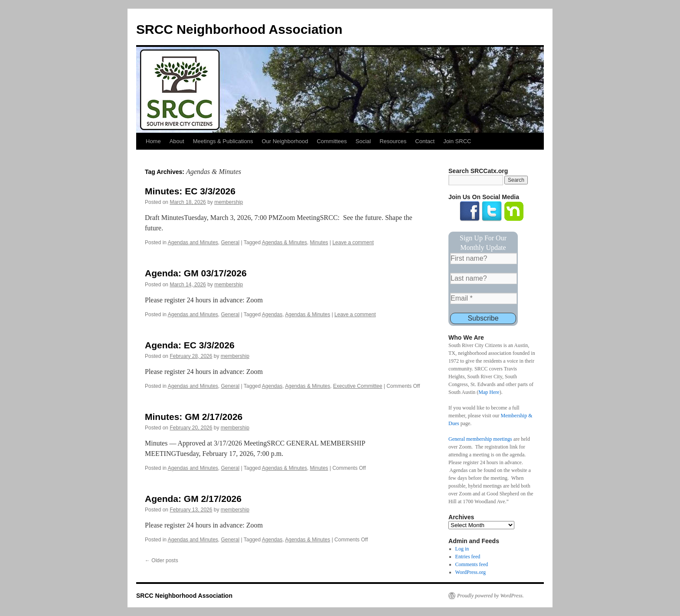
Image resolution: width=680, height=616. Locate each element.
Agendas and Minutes (193, 242)
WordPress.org (471, 572)
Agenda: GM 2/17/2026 (193, 499)
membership (229, 202)
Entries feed (468, 557)
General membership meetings (480, 439)
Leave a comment (353, 242)
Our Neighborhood (285, 141)
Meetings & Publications (223, 141)
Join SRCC (457, 141)
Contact (425, 141)
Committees (332, 141)
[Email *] (484, 298)
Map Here (489, 392)
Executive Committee (358, 386)
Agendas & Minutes (284, 242)
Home (153, 141)
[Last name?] (484, 279)
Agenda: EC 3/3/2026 (190, 345)
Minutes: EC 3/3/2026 (190, 191)
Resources (393, 141)
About (177, 141)
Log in (462, 549)
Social (363, 141)
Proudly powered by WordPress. (490, 596)
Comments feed (472, 564)
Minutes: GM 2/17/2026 (194, 417)
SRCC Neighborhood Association (239, 29)
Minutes (319, 242)
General (230, 242)
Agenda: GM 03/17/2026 (196, 273)
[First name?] (484, 259)
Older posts (162, 560)
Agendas (272, 315)
